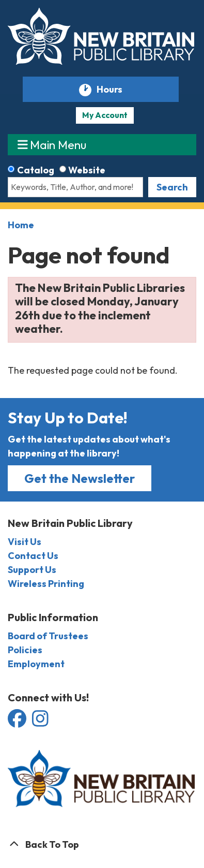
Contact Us (33, 556)
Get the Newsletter (80, 478)
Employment (36, 664)
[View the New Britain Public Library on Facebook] (18, 722)
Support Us (32, 570)
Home (21, 225)
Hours (114, 90)
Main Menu (52, 144)
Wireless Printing (46, 584)
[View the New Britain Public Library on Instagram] (40, 722)
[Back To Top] (102, 844)
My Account (105, 115)
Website (87, 170)
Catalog (36, 170)
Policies (25, 650)
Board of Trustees (48, 636)
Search (172, 187)
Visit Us (25, 542)
